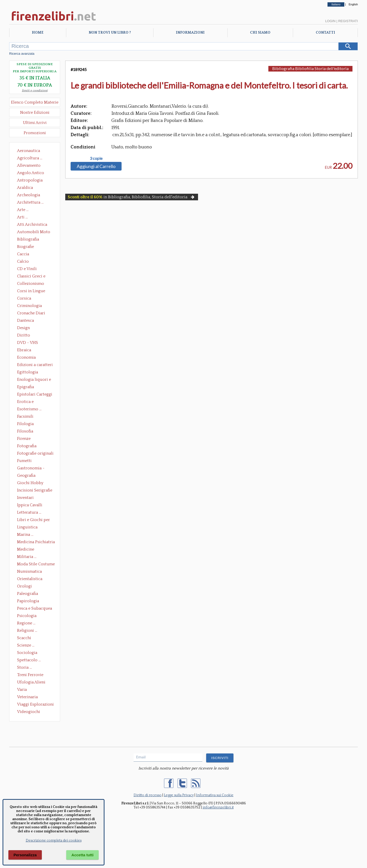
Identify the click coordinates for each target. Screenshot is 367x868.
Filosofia (25, 431)
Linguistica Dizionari (27, 528)
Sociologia (27, 653)
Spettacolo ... (29, 660)
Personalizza (25, 855)
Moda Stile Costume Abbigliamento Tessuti (36, 565)
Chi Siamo (260, 33)
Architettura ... (30, 202)
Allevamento (29, 165)
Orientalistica (30, 579)
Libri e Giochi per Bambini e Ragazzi (34, 520)
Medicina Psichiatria (36, 542)
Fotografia (27, 446)
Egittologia (28, 372)
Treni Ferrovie (30, 675)
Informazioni (190, 33)
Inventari (25, 498)
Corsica (24, 298)
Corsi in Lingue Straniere (31, 291)
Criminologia (29, 306)
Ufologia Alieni (31, 682)
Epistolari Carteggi (35, 394)
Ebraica (24, 350)
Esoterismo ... (29, 409)
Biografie (25, 247)
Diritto (24, 335)
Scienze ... (26, 645)
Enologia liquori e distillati (34, 380)
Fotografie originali (35, 453)
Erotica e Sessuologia (28, 402)
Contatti (325, 33)
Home (38, 33)
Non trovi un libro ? (110, 33)
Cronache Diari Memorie (31, 314)
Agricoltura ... (30, 158)
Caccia (23, 254)
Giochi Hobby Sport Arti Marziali (35, 483)
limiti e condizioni (35, 90)
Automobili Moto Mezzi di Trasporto (35, 232)
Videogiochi (29, 712)
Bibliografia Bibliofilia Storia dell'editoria (32, 240)
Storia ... (24, 667)
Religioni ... (27, 631)
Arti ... (22, 217)
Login (330, 21)
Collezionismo (31, 284)
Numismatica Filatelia (29, 572)
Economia (26, 357)
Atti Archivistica (32, 225)
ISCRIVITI (220, 758)
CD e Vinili (27, 269)
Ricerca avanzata (22, 54)
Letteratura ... (29, 512)
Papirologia (28, 601)
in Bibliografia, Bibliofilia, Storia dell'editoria (132, 197)
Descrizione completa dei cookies (54, 841)
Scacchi (24, 638)
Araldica (25, 188)
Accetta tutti (82, 855)
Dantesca (25, 320)
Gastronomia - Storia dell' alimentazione (31, 469)
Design (23, 328)
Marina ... (25, 535)
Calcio (23, 261)
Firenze (24, 439)
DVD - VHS (28, 343)
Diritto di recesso (148, 795)
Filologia (25, 424)
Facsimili (25, 416)
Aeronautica (29, 151)
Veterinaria (27, 697)
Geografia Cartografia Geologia (28, 476)
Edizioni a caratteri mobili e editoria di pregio (35, 365)
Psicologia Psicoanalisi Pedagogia (28, 616)
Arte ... (23, 210)
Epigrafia (25, 387)
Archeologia (29, 195)
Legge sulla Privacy (179, 795)
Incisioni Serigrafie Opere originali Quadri (35, 491)
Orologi (24, 586)
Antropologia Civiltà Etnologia (33, 181)
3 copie (96, 158)
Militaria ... (27, 557)
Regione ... (26, 623)
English (353, 4)
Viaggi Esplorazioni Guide (35, 705)
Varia (22, 690)
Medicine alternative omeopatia (27, 550)
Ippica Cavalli (30, 505)
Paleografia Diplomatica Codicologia (29, 594)
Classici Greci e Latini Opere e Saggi (36, 277)
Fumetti (24, 461)
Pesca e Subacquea (35, 608)
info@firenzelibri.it (218, 807)
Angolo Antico (31, 173)
